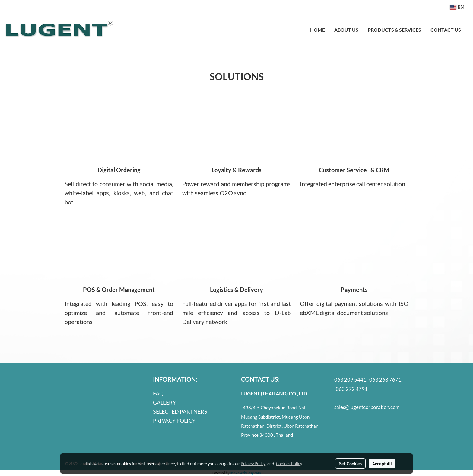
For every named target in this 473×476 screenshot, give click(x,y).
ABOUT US (346, 30)
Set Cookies (350, 463)
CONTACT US (446, 30)
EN (457, 7)
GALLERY (164, 402)
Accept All (382, 463)
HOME (317, 30)
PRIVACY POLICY (174, 420)
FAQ (158, 393)
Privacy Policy (253, 463)
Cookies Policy (289, 463)
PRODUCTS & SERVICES (394, 30)
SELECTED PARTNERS (180, 411)
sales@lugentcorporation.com (367, 407)
